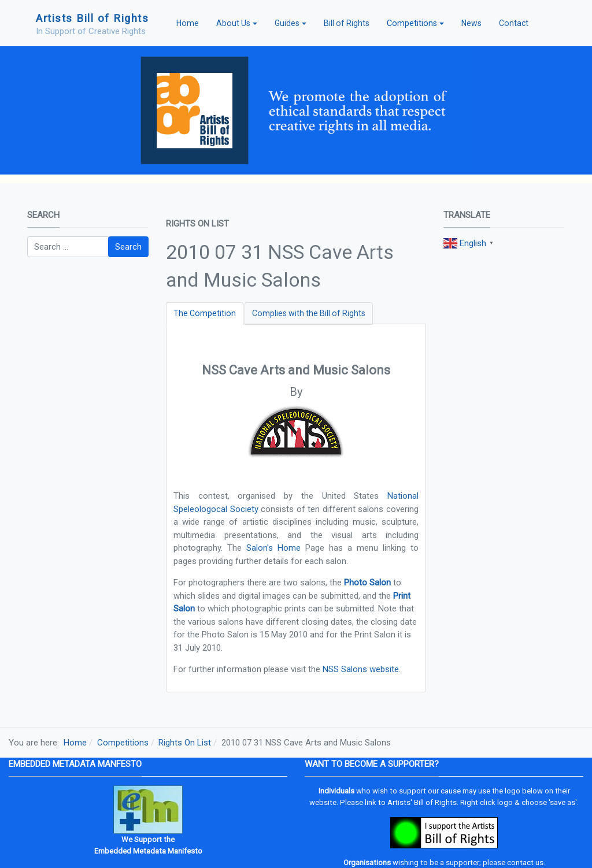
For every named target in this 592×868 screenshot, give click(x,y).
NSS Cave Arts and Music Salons (296, 370)
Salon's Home (273, 548)
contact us (525, 863)
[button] (237, 23)
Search (128, 247)
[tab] (205, 314)
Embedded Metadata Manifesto (148, 851)
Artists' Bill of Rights (422, 802)
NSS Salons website (361, 669)
